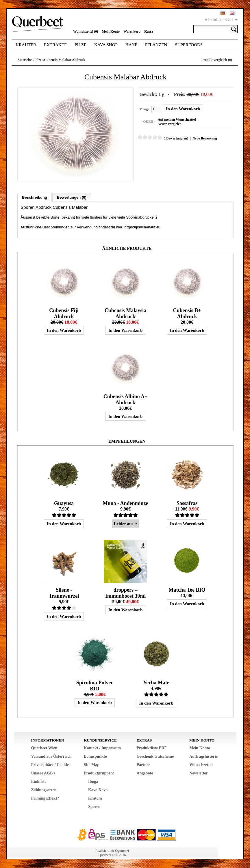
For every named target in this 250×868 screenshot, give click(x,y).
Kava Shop (106, 45)
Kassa (149, 31)
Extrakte (55, 45)
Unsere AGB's (43, 773)
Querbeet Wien (44, 748)
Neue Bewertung (205, 138)
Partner (143, 765)
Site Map (92, 765)
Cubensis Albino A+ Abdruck (125, 399)
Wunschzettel (201, 765)
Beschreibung (35, 197)
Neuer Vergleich (170, 124)
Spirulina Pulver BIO (95, 686)
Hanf (131, 45)
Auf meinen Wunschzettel (177, 120)
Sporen (94, 807)
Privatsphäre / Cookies (51, 765)
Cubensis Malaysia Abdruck (126, 313)
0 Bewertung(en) (176, 138)
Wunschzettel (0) (86, 31)
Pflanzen (156, 45)
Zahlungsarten (44, 790)
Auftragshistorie (203, 756)
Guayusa (64, 503)
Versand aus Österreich (51, 756)
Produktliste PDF (152, 748)
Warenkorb (132, 31)
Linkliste (39, 782)
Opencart (122, 851)
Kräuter (26, 45)
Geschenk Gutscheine (155, 756)
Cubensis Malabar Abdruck (65, 60)
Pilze (80, 45)
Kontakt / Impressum (102, 748)
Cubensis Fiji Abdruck (64, 313)
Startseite (25, 60)
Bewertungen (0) (72, 197)
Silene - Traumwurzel (64, 593)
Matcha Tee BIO (187, 590)
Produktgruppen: (99, 773)
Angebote (145, 773)
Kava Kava (98, 790)
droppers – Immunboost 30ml (126, 593)
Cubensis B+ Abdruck (187, 313)
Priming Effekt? (45, 798)
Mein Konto (111, 31)
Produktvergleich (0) (217, 60)
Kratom (95, 798)
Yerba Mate (156, 683)
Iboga (93, 782)
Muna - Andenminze (125, 503)
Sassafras (187, 503)
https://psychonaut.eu (142, 227)
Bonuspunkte (95, 756)
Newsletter (199, 773)
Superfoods (189, 45)
